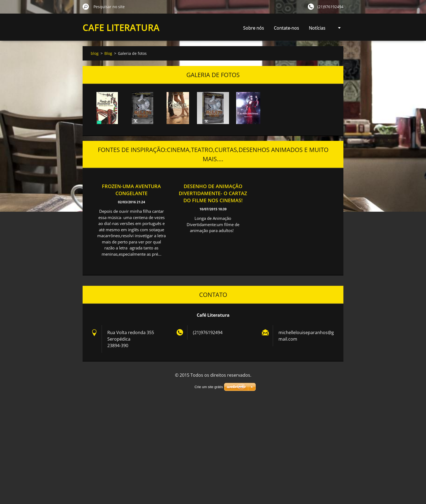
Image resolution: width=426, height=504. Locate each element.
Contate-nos (239, 28)
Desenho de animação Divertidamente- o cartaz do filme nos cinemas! (213, 193)
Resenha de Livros (307, 28)
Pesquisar (86, 7)
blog (95, 53)
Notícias (270, 28)
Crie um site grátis (209, 387)
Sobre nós (207, 28)
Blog (108, 53)
